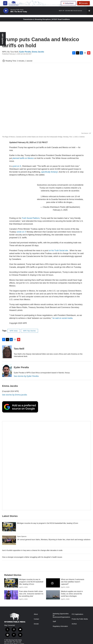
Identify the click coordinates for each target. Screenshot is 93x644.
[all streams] (90, 11)
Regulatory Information (60, 626)
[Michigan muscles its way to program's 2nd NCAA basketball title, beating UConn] (9, 527)
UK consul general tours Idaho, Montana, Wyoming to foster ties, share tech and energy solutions (54, 540)
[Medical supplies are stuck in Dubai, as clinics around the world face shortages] (53, 595)
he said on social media (63, 318)
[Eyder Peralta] (7, 371)
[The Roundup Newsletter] (46, 466)
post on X (17, 166)
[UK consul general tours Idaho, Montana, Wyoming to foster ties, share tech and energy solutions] (9, 540)
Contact (36, 619)
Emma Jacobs (38, 52)
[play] (6, 11)
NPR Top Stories (29, 331)
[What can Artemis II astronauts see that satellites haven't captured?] (53, 583)
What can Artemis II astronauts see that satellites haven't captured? (73, 582)
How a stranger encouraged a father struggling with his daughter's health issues (32, 557)
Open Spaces (22, 536)
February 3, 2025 (60, 210)
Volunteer (68, 3)
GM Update (3, 39)
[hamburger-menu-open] (5, 3)
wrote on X (22, 232)
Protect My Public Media (80, 619)
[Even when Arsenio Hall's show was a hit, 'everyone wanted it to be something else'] (11, 595)
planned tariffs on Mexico (23, 158)
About (36, 614)
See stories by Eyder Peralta (26, 376)
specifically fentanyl (49, 172)
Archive (74, 624)
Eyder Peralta (25, 52)
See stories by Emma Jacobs (15, 395)
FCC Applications (77, 614)
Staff (54, 622)
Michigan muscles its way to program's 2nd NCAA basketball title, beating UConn (48, 523)
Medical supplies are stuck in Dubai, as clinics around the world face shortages (72, 594)
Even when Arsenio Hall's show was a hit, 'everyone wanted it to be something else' (31, 594)
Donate (84, 3)
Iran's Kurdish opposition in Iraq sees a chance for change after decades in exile (32, 550)
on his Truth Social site (58, 251)
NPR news (14, 331)
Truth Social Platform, (31, 218)
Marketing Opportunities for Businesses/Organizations (61, 615)
